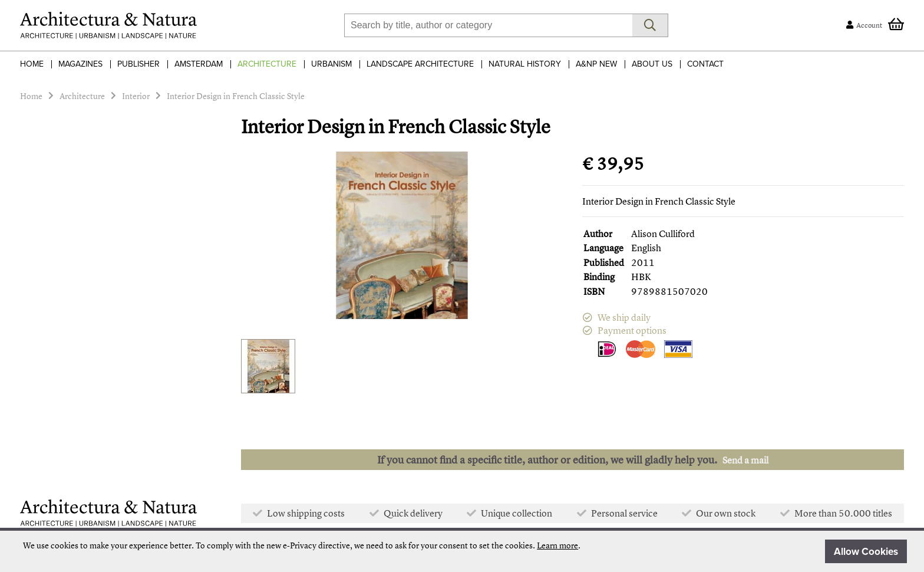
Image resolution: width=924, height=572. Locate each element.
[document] (465, 551)
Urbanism (331, 64)
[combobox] (488, 25)
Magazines (80, 64)
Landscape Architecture (420, 64)
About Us (652, 64)
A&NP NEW (596, 64)
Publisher (138, 64)
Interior (136, 96)
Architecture (267, 64)
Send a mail (745, 460)
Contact (705, 64)
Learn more (557, 545)
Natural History (525, 64)
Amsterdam (199, 64)
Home (32, 64)
